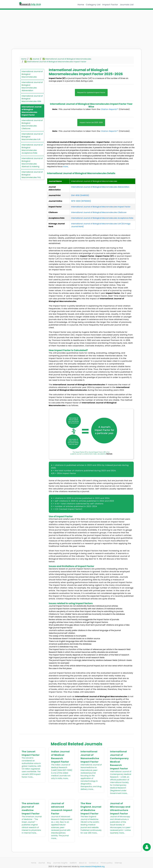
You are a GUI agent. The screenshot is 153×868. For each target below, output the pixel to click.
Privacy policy (107, 863)
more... (66, 167)
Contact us (94, 863)
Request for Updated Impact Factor (91, 92)
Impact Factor (110, 5)
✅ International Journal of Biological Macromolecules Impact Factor (55, 62)
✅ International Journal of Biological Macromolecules (67, 59)
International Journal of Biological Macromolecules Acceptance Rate (32, 149)
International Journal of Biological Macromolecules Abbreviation (32, 86)
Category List (93, 5)
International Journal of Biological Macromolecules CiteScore (32, 124)
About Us (83, 863)
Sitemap (118, 863)
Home (81, 5)
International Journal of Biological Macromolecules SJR (32, 137)
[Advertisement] (33, 29)
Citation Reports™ (109, 109)
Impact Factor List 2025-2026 (91, 122)
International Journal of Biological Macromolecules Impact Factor (31, 111)
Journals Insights (60, 863)
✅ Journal (35, 59)
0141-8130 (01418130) (80, 195)
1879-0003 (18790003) (81, 201)
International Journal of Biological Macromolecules (32, 74)
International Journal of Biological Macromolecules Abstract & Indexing (32, 162)
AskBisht (73, 863)
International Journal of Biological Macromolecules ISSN (32, 99)
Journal (42, 863)
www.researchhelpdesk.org (92, 866)
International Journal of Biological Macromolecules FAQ (32, 175)
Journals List (127, 5)
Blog (49, 863)
